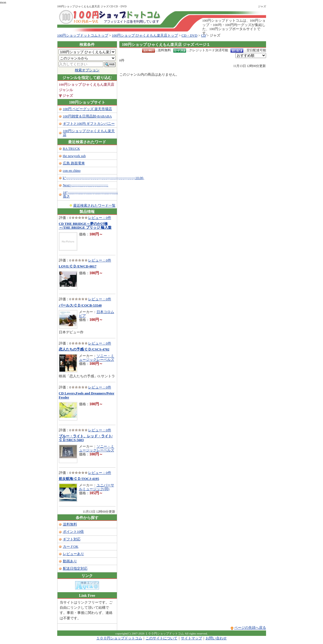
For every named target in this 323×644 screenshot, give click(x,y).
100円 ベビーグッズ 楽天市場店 (88, 109)
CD (204, 36)
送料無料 (70, 524)
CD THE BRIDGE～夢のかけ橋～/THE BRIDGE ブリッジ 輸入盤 (85, 226)
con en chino (72, 171)
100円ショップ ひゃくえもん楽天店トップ (145, 36)
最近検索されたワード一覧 (94, 206)
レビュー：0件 (100, 218)
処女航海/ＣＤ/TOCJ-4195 (79, 479)
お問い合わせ (216, 638)
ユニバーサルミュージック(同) (97, 487)
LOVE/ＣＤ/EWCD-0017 (78, 266)
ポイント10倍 (73, 532)
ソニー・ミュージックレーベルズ (97, 358)
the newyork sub (74, 156)
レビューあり (73, 554)
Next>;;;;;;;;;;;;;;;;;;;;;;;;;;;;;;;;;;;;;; (86, 185)
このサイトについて (161, 638)
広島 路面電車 (74, 163)
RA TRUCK (71, 149)
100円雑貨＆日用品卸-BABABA (87, 116)
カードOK (71, 547)
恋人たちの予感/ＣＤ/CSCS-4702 (84, 349)
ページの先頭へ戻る (250, 628)
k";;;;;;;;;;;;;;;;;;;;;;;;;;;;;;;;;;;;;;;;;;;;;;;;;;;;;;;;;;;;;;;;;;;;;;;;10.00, (104, 178)
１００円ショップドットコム (119, 638)
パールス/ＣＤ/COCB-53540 (80, 305)
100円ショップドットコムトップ (83, 36)
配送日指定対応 (75, 569)
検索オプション (87, 70)
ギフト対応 (72, 539)
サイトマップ (191, 638)
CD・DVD (189, 36)
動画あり (70, 561)
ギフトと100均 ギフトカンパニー (89, 124)
